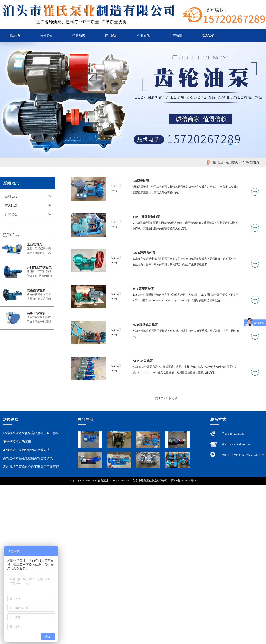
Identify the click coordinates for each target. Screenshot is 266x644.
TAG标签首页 (250, 162)
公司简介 (46, 36)
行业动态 (11, 214)
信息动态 (79, 36)
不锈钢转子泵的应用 (17, 442)
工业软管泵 (35, 245)
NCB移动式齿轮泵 (145, 325)
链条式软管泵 (36, 313)
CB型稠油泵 (141, 181)
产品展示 (111, 36)
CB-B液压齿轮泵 (144, 253)
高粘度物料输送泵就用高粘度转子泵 (28, 458)
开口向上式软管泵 (39, 267)
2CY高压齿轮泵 (143, 289)
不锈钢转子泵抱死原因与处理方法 (26, 450)
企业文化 (143, 36)
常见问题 (11, 205)
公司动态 (11, 196)
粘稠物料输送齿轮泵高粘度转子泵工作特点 (31, 434)
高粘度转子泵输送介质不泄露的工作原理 (31, 467)
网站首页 (14, 36)
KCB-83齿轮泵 (143, 361)
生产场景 (176, 36)
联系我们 (208, 36)
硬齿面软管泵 (36, 290)
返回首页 (232, 162)
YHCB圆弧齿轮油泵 (146, 217)
